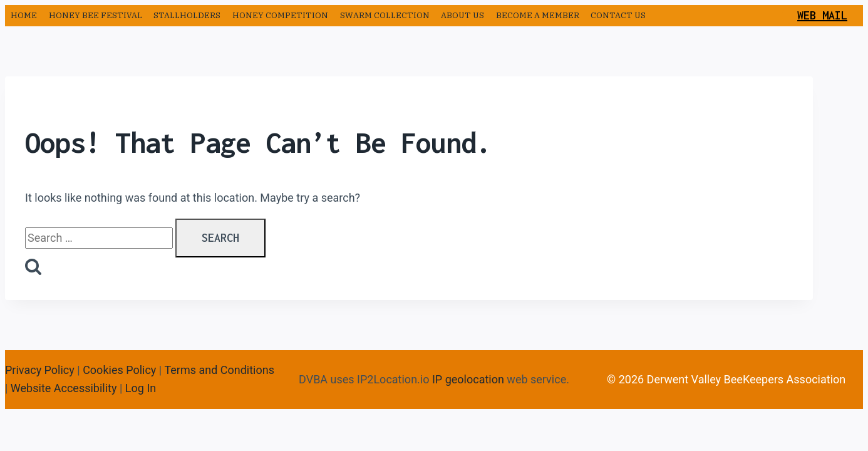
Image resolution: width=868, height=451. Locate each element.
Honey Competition (280, 15)
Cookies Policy (119, 370)
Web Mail (822, 15)
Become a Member (538, 15)
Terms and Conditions (219, 370)
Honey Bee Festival (96, 15)
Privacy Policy (40, 370)
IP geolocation (468, 379)
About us (462, 15)
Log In (141, 388)
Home (24, 15)
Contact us (618, 15)
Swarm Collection (385, 15)
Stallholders (187, 15)
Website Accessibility (64, 388)
